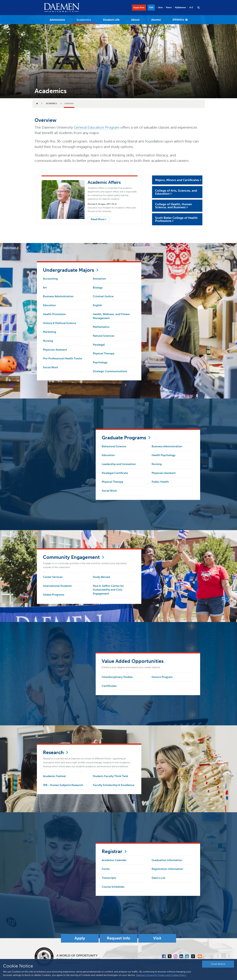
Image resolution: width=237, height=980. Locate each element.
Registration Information (167, 869)
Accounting (50, 279)
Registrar (112, 851)
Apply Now (139, 7)
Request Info (118, 938)
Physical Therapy (104, 353)
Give (160, 7)
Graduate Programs (124, 438)
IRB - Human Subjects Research (63, 785)
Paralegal (99, 345)
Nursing (48, 341)
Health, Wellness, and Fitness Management (111, 316)
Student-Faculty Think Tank (110, 776)
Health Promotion (54, 314)
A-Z (191, 7)
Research (53, 752)
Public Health (160, 482)
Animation (99, 279)
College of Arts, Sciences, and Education (176, 192)
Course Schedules (113, 887)
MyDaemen (180, 7)
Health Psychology (163, 455)
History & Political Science (60, 323)
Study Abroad (101, 577)
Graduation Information (167, 860)
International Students (57, 586)
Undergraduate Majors (68, 270)
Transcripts (109, 878)
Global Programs (54, 595)
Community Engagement (71, 557)
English (97, 305)
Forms (106, 869)
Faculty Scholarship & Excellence (114, 785)
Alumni (156, 20)
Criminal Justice (103, 296)
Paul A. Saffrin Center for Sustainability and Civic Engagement (108, 590)
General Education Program (97, 127)
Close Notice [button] (218, 964)
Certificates (109, 686)
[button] (198, 8)
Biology (98, 288)
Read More (98, 219)
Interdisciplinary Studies (117, 677)
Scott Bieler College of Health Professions (176, 219)
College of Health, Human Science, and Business (174, 206)
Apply (80, 938)
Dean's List (158, 878)
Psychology (100, 362)
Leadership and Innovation (119, 464)
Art (45, 288)
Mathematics (101, 327)
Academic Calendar (114, 860)
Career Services (53, 577)
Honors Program (162, 677)
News (169, 7)
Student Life (111, 20)
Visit (151, 7)
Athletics (178, 20)
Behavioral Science (114, 446)
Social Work (50, 367)
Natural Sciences (104, 336)
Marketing (50, 332)
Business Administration (58, 296)
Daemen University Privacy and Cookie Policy (161, 975)
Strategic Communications (110, 371)
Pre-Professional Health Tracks (62, 358)
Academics (84, 20)
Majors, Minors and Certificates (177, 180)
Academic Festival (54, 776)
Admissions (57, 20)
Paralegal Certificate (115, 473)
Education (49, 305)
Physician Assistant (55, 350)
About (135, 20)
